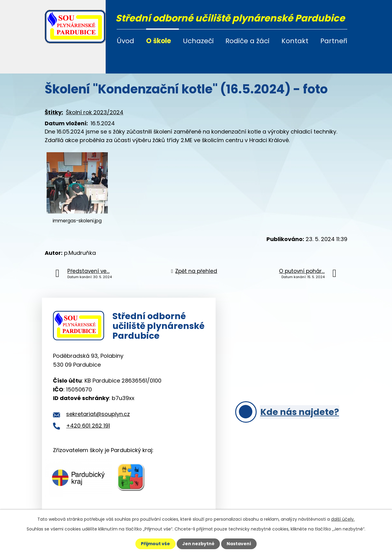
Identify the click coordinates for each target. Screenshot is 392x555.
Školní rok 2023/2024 (95, 112)
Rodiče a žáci (247, 41)
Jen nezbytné (198, 544)
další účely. (343, 519)
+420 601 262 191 (88, 426)
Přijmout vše (155, 544)
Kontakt (295, 41)
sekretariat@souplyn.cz (98, 415)
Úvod (125, 41)
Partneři (334, 41)
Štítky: (54, 112)
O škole (158, 41)
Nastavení (239, 544)
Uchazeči (198, 41)
